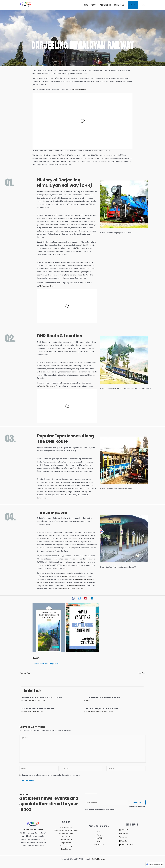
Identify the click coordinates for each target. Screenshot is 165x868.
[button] (73, 598)
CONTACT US (119, 5)
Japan (99, 841)
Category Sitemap (66, 840)
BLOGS (132, 5)
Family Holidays (56, 664)
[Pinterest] (132, 837)
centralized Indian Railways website (71, 589)
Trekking (111, 711)
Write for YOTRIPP (66, 827)
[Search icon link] (143, 5)
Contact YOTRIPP (66, 836)
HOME (85, 5)
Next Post (143, 673)
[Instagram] (132, 833)
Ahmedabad (33, 700)
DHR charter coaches (74, 586)
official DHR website (70, 576)
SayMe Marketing (98, 859)
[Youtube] (132, 841)
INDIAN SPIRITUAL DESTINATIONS (38, 709)
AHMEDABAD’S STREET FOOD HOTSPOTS (42, 698)
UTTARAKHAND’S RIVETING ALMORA (102, 698)
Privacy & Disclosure (66, 833)
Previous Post (24, 673)
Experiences (45, 664)
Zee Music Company (79, 89)
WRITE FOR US (105, 5)
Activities (36, 664)
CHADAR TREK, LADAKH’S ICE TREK (101, 709)
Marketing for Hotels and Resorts (66, 830)
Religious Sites (38, 711)
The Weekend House (47, 286)
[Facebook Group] (132, 845)
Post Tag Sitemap (66, 846)
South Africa (99, 838)
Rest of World (99, 844)
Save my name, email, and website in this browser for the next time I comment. (51, 775)
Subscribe (137, 802)
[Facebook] (132, 830)
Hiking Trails (103, 711)
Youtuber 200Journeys (48, 386)
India (99, 832)
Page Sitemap (66, 843)
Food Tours (41, 700)
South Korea (99, 835)
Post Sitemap (66, 849)
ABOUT (94, 5)
